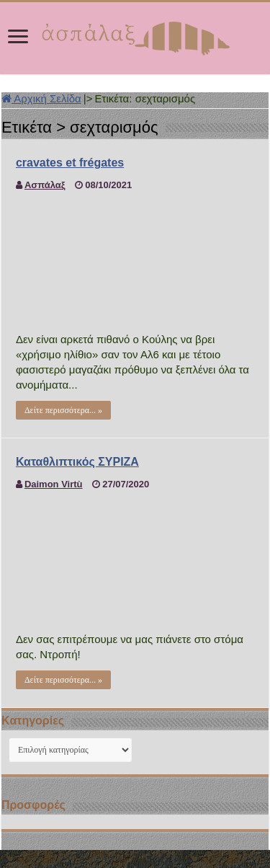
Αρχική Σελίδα (41, 98)
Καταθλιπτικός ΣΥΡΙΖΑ (77, 462)
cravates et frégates (70, 163)
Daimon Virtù (54, 484)
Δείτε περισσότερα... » (63, 410)
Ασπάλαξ (45, 185)
